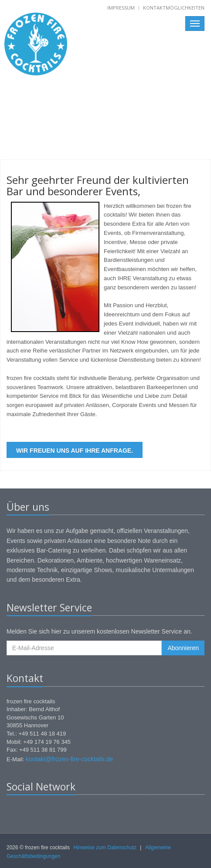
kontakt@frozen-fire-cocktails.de (69, 759)
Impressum (121, 8)
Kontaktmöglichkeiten (174, 8)
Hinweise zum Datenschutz (105, 848)
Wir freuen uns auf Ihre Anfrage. (75, 451)
